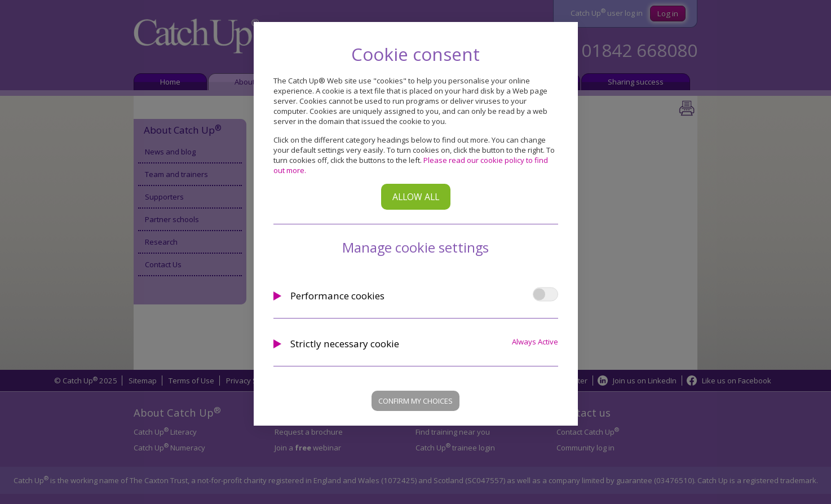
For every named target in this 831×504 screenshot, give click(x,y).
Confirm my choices (416, 401)
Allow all (416, 197)
